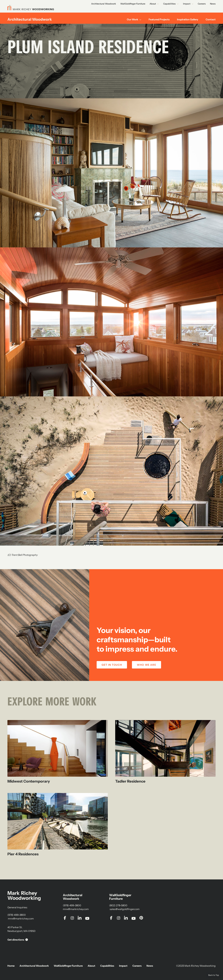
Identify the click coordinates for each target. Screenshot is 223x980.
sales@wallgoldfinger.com (124, 909)
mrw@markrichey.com (21, 919)
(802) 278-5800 (118, 905)
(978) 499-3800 (17, 915)
